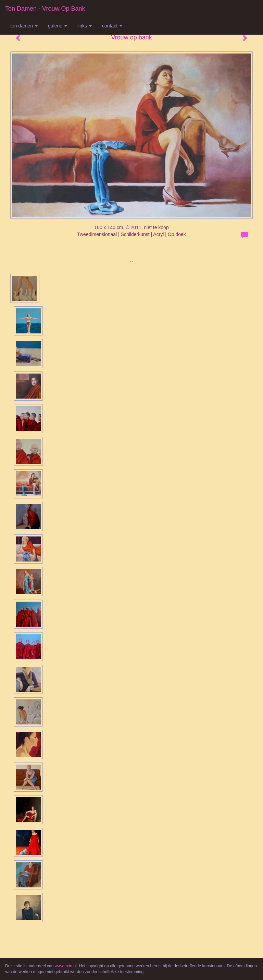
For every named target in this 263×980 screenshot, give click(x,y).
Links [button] (85, 26)
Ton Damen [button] (24, 26)
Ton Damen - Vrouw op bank (45, 9)
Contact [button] (112, 26)
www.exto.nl (66, 966)
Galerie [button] (58, 26)
